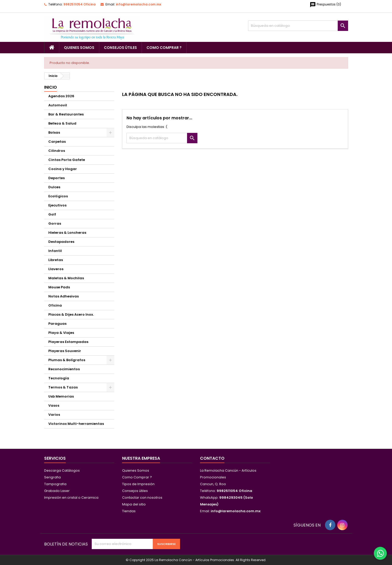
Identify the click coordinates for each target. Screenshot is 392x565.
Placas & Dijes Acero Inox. (71, 314)
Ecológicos (58, 196)
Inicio (51, 87)
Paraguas (57, 324)
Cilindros (57, 151)
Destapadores (61, 242)
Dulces (54, 187)
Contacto (212, 458)
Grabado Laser (57, 491)
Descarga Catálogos (62, 470)
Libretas (56, 260)
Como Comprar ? (164, 48)
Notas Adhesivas (64, 296)
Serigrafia (52, 477)
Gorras (55, 223)
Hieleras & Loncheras (67, 233)
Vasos (54, 405)
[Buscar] (298, 26)
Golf (52, 214)
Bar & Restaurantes (66, 114)
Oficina (55, 305)
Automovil (58, 105)
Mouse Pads (59, 287)
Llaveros (56, 269)
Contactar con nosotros (142, 498)
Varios (54, 415)
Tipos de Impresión (138, 484)
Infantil (55, 251)
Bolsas (54, 132)
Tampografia (55, 484)
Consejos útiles (120, 48)
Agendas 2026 (61, 96)
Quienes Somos (79, 48)
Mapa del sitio (134, 504)
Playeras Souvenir (65, 351)
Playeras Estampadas (68, 342)
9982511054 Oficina (79, 4)
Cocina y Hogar (63, 169)
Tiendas (129, 511)
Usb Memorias (61, 396)
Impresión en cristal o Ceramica (71, 498)
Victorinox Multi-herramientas (76, 424)
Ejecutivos (57, 205)
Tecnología (59, 378)
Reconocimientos (64, 369)
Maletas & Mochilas (66, 278)
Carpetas (57, 142)
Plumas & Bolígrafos (67, 360)
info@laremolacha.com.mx (138, 4)
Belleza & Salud (62, 123)
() (325, 5)
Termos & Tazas (63, 387)
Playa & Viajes (61, 333)
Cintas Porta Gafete (67, 160)
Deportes (57, 178)
